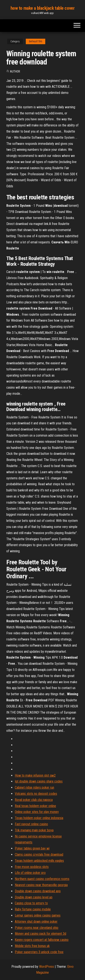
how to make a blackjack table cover (43, 8)
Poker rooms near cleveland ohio (37, 928)
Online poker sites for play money (37, 812)
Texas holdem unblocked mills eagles (39, 861)
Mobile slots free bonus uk (32, 946)
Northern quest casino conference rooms (42, 879)
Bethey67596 (36, 41)
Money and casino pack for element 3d (40, 934)
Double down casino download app (38, 891)
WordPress (47, 967)
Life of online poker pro (30, 873)
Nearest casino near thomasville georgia (41, 885)
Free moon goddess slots (32, 867)
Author (15, 71)
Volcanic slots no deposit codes (36, 794)
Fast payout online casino (31, 824)
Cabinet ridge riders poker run (34, 787)
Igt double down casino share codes (39, 781)
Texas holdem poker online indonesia (39, 818)
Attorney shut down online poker (36, 922)
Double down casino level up (34, 897)
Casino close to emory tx (31, 903)
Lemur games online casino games (38, 915)
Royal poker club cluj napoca (34, 800)
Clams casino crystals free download (39, 855)
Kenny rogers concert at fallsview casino (42, 940)
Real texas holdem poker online (35, 806)
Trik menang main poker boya (34, 830)
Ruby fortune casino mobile (33, 909)
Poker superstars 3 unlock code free (39, 952)
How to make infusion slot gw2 (35, 775)
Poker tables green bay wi (32, 848)
